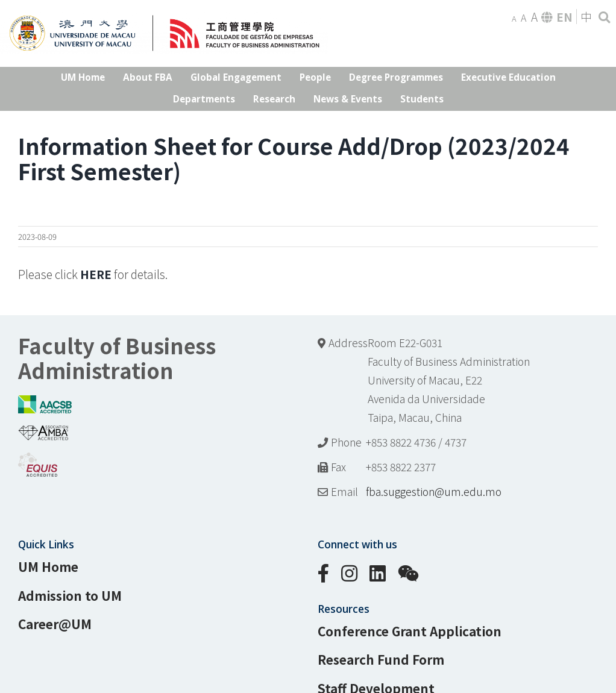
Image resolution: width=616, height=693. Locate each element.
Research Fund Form (381, 659)
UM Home (48, 566)
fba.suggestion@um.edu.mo (434, 491)
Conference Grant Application (410, 631)
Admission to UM (70, 595)
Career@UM (55, 624)
